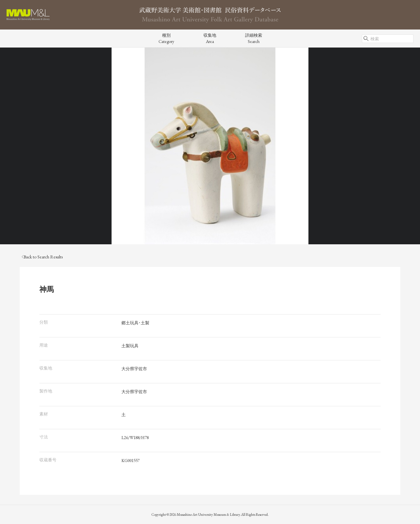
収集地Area (210, 38)
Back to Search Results (42, 257)
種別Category (166, 38)
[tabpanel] (210, 146)
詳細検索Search (254, 38)
